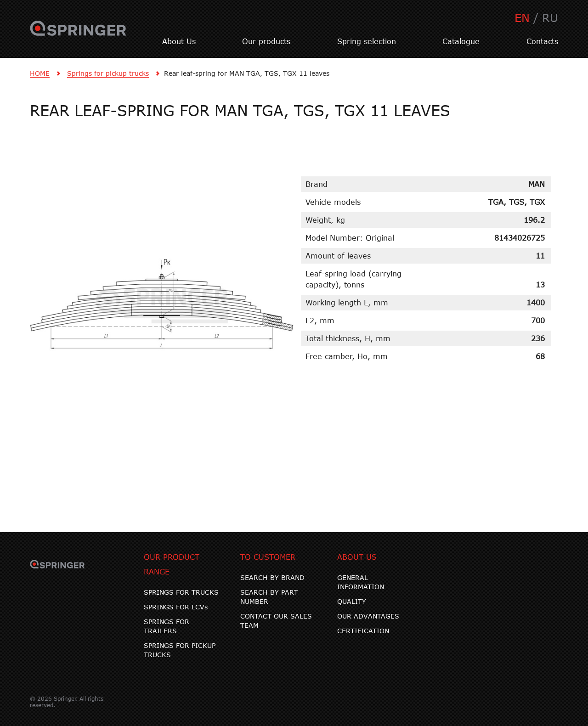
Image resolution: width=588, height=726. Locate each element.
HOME (40, 73)
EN (522, 18)
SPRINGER (78, 34)
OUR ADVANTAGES (368, 616)
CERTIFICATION (363, 631)
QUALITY (352, 601)
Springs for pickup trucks (108, 73)
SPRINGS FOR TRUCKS (181, 592)
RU (550, 18)
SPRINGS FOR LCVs (176, 607)
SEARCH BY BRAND (272, 577)
